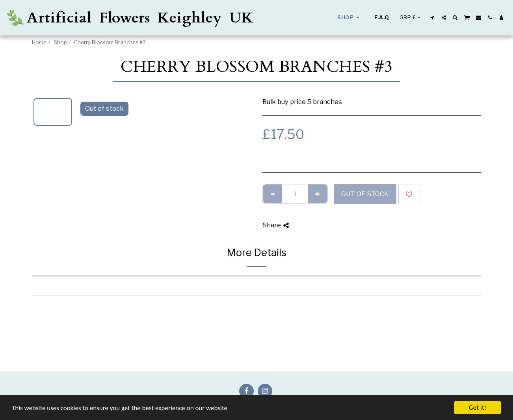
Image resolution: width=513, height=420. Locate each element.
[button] (432, 18)
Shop (60, 42)
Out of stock (365, 194)
